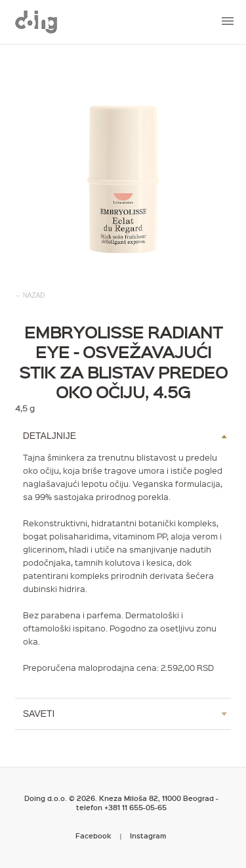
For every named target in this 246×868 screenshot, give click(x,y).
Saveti (39, 714)
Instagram (148, 835)
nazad (34, 295)
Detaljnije (50, 436)
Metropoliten (36, 22)
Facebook (93, 835)
